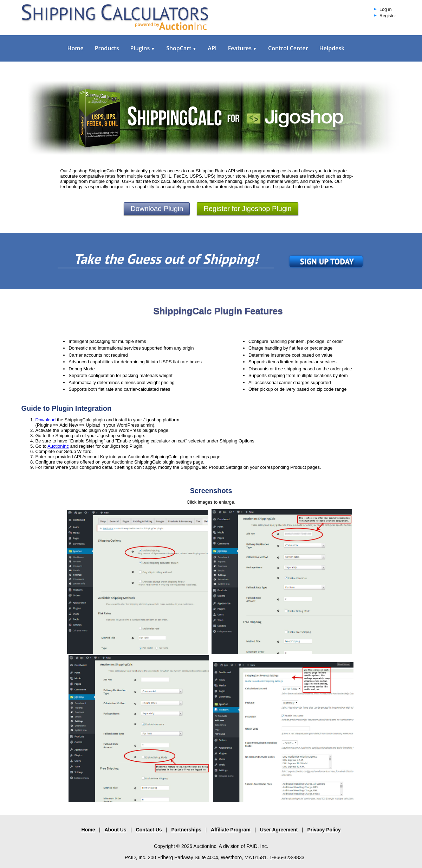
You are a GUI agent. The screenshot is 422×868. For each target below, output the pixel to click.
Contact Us (149, 830)
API (212, 48)
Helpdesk (332, 48)
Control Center (288, 48)
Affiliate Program (231, 830)
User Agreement (279, 830)
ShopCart (181, 48)
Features (242, 48)
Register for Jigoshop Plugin (247, 209)
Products (107, 48)
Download (46, 420)
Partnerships (187, 830)
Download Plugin (157, 209)
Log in (385, 9)
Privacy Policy (324, 830)
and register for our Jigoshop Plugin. (106, 446)
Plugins (142, 48)
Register (388, 16)
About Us (115, 830)
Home (76, 48)
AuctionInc (58, 446)
